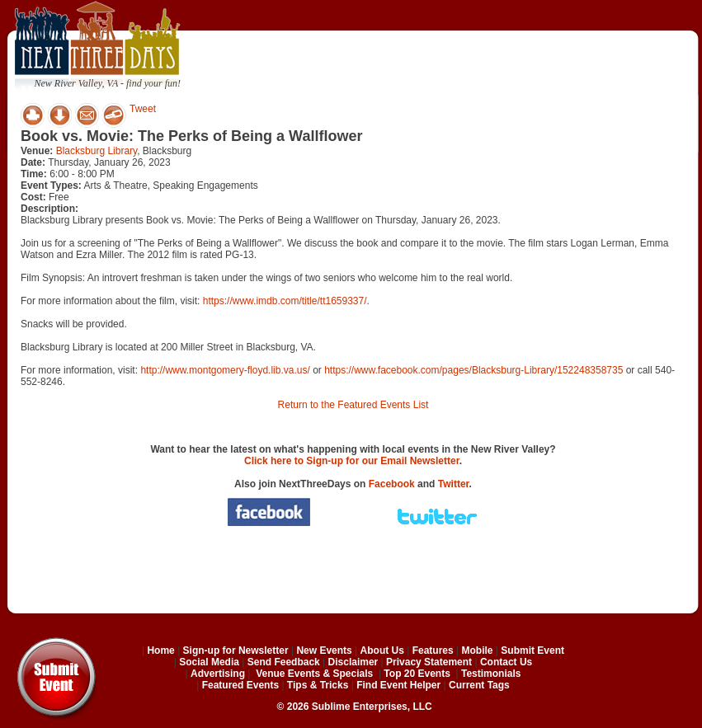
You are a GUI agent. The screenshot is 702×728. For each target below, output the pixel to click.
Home (160, 651)
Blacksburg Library (97, 151)
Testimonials (491, 674)
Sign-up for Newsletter (236, 651)
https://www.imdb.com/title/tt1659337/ (285, 301)
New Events (324, 651)
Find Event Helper (398, 685)
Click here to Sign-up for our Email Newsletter (352, 461)
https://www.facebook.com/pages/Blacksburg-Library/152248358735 (473, 370)
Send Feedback (284, 662)
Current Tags (479, 685)
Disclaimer (353, 662)
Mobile (478, 651)
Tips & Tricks (318, 685)
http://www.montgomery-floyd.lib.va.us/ (225, 370)
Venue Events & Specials (314, 674)
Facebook (392, 484)
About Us (382, 651)
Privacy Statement (429, 662)
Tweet (143, 109)
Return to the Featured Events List (353, 405)
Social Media (209, 662)
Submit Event (532, 651)
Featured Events (240, 685)
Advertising (218, 674)
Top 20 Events (417, 674)
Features (433, 651)
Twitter (454, 484)
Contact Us (506, 662)
